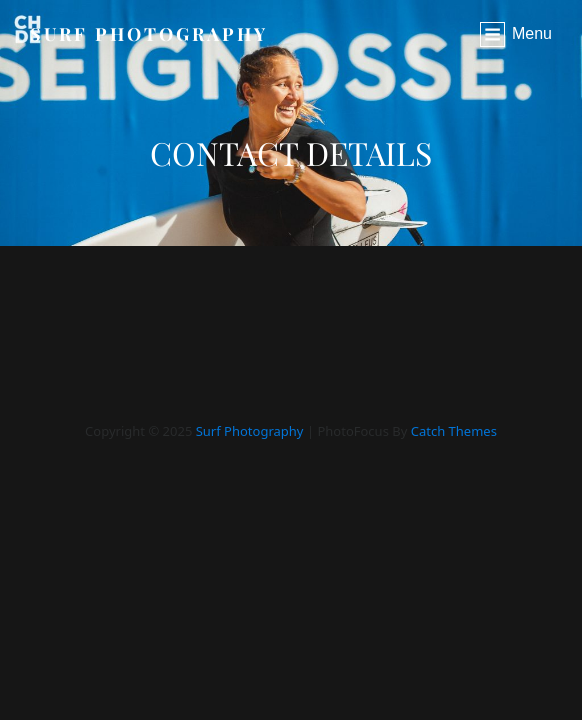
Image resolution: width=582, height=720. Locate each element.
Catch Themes (454, 431)
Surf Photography (149, 34)
